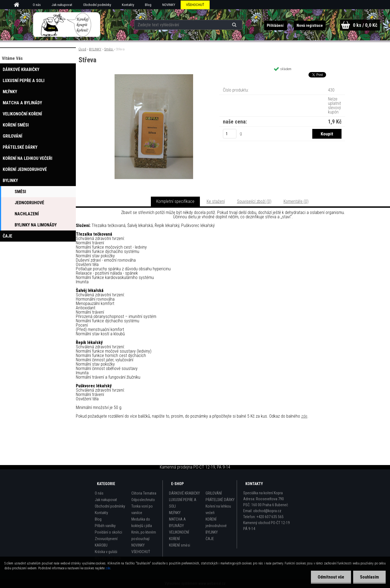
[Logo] (66, 25)
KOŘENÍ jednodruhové (216, 522)
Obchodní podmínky (97, 5)
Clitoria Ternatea (144, 493)
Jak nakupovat (62, 5)
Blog (148, 5)
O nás (37, 5)
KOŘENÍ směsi (180, 545)
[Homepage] (18, 5)
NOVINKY (169, 5)
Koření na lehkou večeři (218, 509)
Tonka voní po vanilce (142, 509)
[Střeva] (154, 76)
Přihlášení (276, 25)
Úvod (82, 49)
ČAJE (210, 539)
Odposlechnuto (143, 500)
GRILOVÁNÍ (214, 493)
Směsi (109, 49)
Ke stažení (216, 201)
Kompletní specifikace (175, 201)
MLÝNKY (175, 513)
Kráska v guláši (106, 552)
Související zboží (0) (254, 201)
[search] (235, 25)
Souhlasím (369, 577)
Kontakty (128, 5)
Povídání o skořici (108, 532)
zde (304, 416)
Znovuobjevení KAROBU (106, 542)
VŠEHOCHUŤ (195, 5)
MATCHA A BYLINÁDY (177, 522)
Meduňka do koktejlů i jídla (142, 522)
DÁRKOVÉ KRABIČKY (184, 493)
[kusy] (230, 134)
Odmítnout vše (331, 577)
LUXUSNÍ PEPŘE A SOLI (183, 503)
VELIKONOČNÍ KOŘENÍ (179, 535)
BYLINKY (95, 49)
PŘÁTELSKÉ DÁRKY (220, 500)
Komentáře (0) (296, 201)
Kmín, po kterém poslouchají (144, 535)
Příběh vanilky (105, 526)
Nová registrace (310, 25)
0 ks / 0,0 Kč (365, 25)
